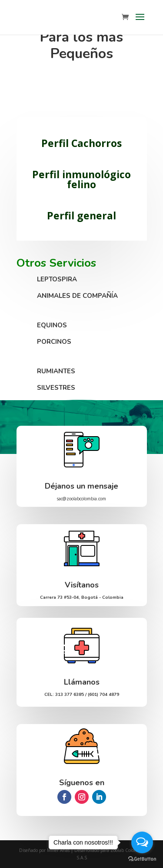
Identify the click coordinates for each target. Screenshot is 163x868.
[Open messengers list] (142, 842)
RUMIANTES (56, 371)
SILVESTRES (56, 388)
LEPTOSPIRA (57, 279)
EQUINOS (52, 325)
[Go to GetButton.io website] (142, 859)
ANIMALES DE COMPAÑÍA (77, 296)
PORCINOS (54, 342)
